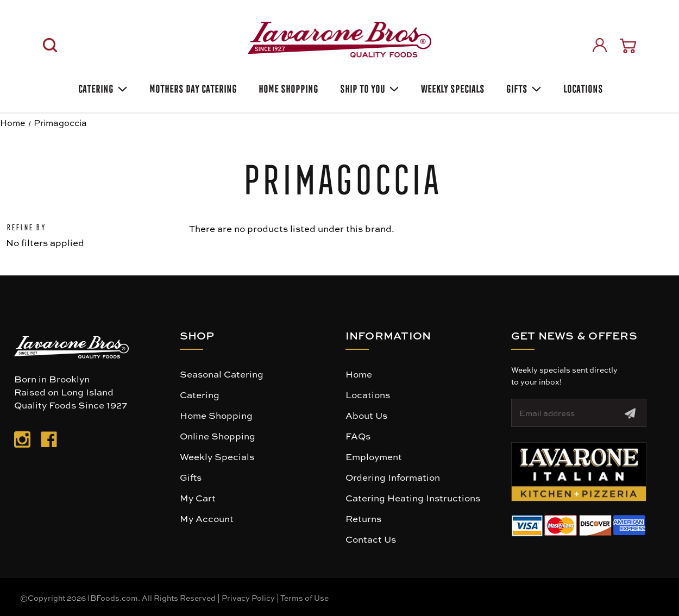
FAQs (358, 436)
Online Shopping (218, 436)
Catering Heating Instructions (413, 498)
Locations (582, 87)
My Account (207, 518)
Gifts (523, 87)
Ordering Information (393, 477)
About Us (366, 415)
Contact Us (371, 539)
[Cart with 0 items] (628, 46)
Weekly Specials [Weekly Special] (452, 87)
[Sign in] (600, 45)
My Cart (198, 498)
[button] (579, 472)
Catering (102, 87)
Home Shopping (287, 87)
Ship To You (369, 87)
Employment (374, 456)
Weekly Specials (217, 456)
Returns (363, 518)
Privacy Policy (248, 598)
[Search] (50, 45)
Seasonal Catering (222, 374)
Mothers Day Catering (192, 87)
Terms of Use (304, 598)
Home (359, 374)
